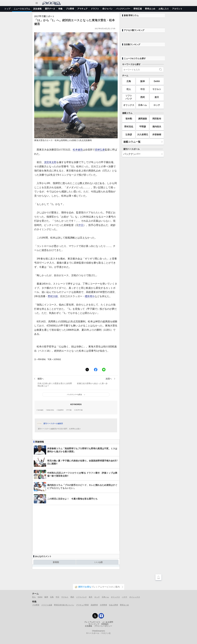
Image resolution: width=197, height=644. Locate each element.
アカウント (177, 9)
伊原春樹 (157, 134)
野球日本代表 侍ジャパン (64, 605)
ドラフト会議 (47, 605)
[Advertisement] (76, 528)
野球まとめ (150, 9)
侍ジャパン (107, 9)
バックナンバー (123, 9)
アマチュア (82, 9)
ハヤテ (125, 597)
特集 (60, 9)
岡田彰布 (157, 119)
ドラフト (95, 9)
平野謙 (143, 127)
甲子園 (69, 410)
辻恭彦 (129, 134)
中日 (81, 225)
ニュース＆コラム (22, 9)
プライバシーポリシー (103, 626)
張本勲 (129, 119)
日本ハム (143, 105)
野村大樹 (53, 296)
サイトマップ (94, 624)
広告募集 (89, 626)
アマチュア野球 (82, 605)
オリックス (129, 105)
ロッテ (157, 105)
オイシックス (135, 597)
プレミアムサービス (92, 622)
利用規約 (105, 624)
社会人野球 (113, 605)
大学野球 (103, 605)
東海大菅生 (51, 410)
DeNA (157, 81)
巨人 (129, 89)
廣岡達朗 (143, 119)
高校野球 (61, 410)
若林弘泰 (100, 150)
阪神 (143, 81)
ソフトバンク (129, 97)
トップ (7, 9)
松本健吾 (78, 150)
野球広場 (138, 9)
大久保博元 (143, 134)
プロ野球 (70, 9)
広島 (129, 81)
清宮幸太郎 (50, 162)
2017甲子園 (79, 410)
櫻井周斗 (90, 296)
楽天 (157, 97)
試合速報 (37, 9)
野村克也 (129, 127)
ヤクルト (157, 89)
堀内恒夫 (157, 127)
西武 (143, 97)
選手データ (50, 9)
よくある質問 (108, 622)
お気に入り (164, 9)
